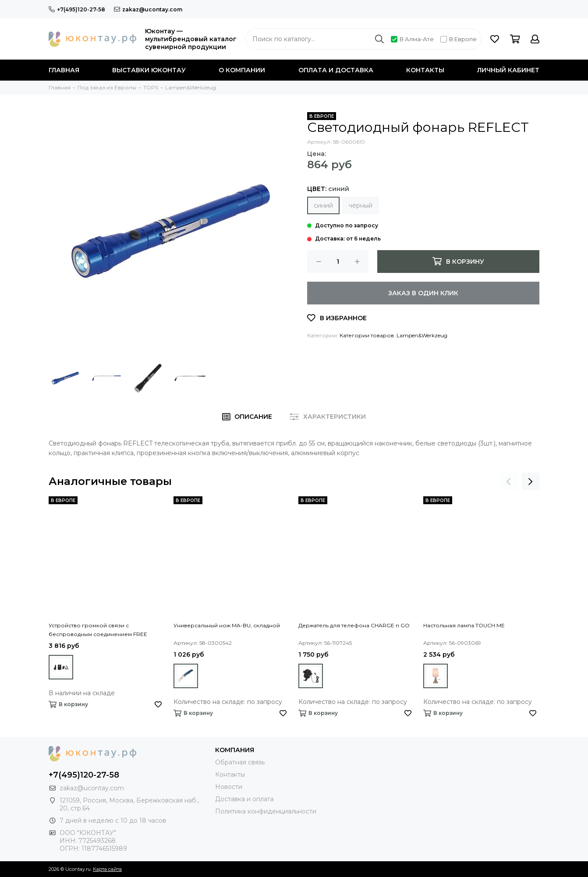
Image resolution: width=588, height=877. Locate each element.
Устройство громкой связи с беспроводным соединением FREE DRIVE (98, 630)
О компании (242, 70)
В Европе (459, 39)
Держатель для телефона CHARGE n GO (354, 625)
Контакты (425, 70)
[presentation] (509, 481)
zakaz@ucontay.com (148, 9)
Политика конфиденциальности (266, 811)
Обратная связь (240, 762)
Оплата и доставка (336, 70)
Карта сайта (107, 869)
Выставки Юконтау (149, 70)
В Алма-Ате (412, 39)
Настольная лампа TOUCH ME (464, 625)
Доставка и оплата (244, 799)
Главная (64, 70)
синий (323, 205)
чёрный (361, 205)
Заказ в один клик (423, 293)
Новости (229, 787)
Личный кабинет (508, 70)
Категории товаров (367, 335)
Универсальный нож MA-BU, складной (227, 625)
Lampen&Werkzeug (422, 335)
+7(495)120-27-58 (77, 9)
